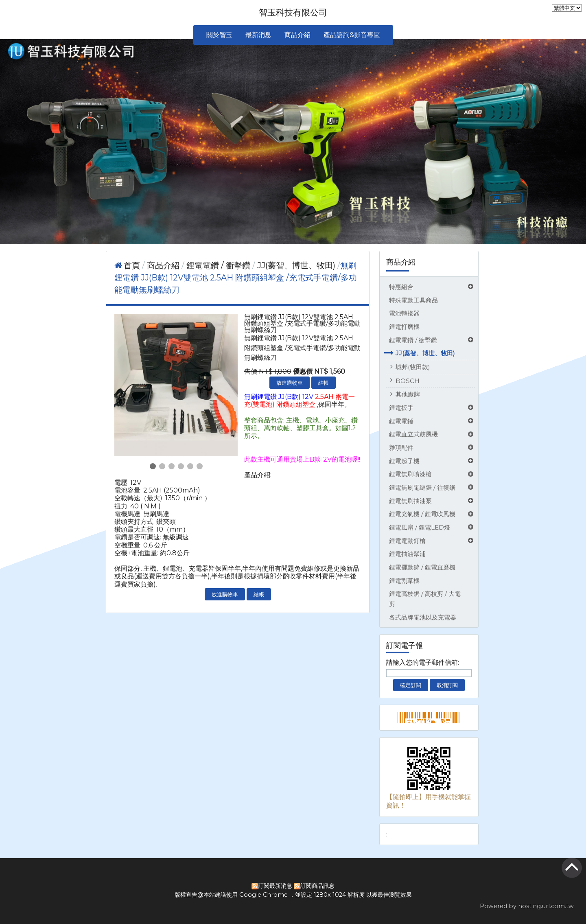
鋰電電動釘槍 (407, 541)
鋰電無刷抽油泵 (410, 501)
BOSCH (408, 381)
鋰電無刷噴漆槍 (410, 474)
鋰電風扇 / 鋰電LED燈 (420, 527)
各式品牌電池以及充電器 (423, 617)
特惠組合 (401, 287)
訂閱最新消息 (275, 886)
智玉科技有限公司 (293, 12)
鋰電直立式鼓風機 (413, 434)
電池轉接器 (404, 313)
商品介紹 (164, 265)
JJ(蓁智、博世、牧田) (425, 353)
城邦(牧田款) (413, 367)
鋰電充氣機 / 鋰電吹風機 (422, 514)
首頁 (132, 265)
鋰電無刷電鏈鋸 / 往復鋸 (422, 487)
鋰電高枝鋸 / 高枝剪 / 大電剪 (425, 599)
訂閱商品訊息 (317, 886)
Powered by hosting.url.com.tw (527, 906)
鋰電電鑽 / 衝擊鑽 (413, 340)
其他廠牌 (408, 394)
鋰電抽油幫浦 (407, 554)
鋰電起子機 (404, 461)
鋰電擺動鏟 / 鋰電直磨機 (422, 567)
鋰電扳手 (401, 408)
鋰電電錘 (401, 421)
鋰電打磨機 (404, 327)
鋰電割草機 (404, 581)
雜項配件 (401, 448)
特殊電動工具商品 (413, 300)
